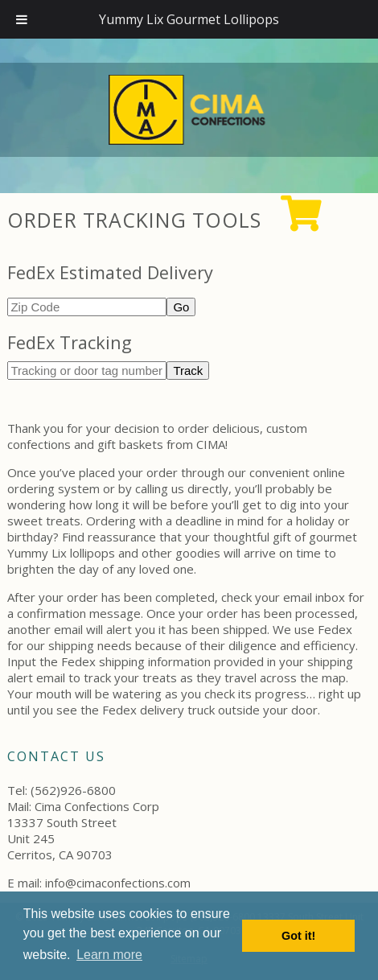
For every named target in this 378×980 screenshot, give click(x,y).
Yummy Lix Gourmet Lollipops (189, 19)
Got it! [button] (298, 936)
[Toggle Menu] (22, 19)
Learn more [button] (109, 955)
